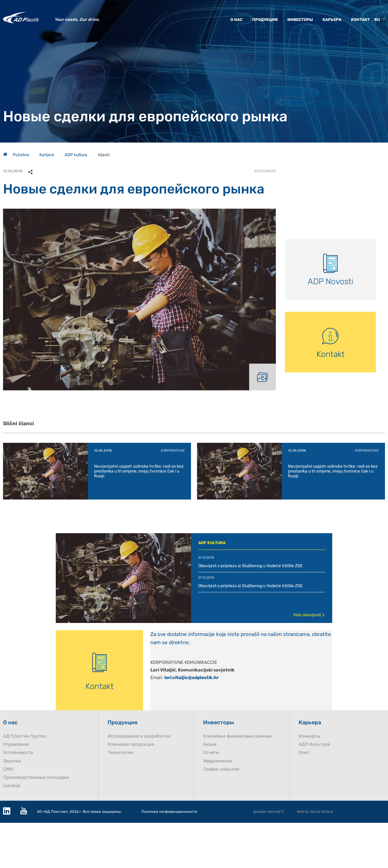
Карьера (332, 20)
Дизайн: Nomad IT (269, 812)
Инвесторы (300, 20)
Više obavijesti (309, 615)
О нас (236, 20)
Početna (16, 155)
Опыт (304, 753)
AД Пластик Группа (24, 736)
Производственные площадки (36, 777)
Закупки (12, 761)
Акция (210, 744)
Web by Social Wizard (315, 812)
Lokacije (12, 786)
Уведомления (217, 761)
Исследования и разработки (139, 736)
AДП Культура (314, 744)
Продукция (265, 20)
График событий (221, 769)
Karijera (47, 155)
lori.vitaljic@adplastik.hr (192, 678)
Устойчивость (18, 753)
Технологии (120, 753)
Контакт (360, 20)
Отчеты (211, 753)
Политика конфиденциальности (169, 812)
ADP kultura (76, 155)
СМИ (8, 769)
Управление (16, 744)
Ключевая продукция (131, 744)
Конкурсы (309, 736)
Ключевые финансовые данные (237, 736)
